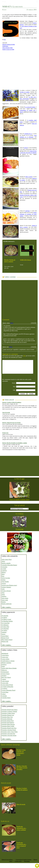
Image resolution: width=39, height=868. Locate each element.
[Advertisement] (17, 69)
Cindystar (27, 211)
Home (4, 2)
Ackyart (26, 148)
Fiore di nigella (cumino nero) (20, 500)
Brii (5, 39)
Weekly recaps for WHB (8, 49)
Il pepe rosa (5, 433)
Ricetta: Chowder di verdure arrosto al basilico (22, 768)
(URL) (12, 323)
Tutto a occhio (29, 177)
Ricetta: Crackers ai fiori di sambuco (12, 402)
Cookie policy (18, 861)
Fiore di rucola (6, 412)
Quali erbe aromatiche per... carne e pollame (21, 828)
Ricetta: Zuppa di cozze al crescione (11, 423)
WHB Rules (5, 46)
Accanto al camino (25, 92)
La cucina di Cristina (30, 107)
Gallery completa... (6, 607)
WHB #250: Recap (25, 260)
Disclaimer (27, 861)
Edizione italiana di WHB (9, 44)
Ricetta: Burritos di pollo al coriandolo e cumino (15, 443)
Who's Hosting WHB (7, 48)
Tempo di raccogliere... (7, 860)
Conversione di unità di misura (23, 860)
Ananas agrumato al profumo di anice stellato (28, 214)
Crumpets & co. (28, 134)
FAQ (24, 356)
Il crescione (19, 529)
